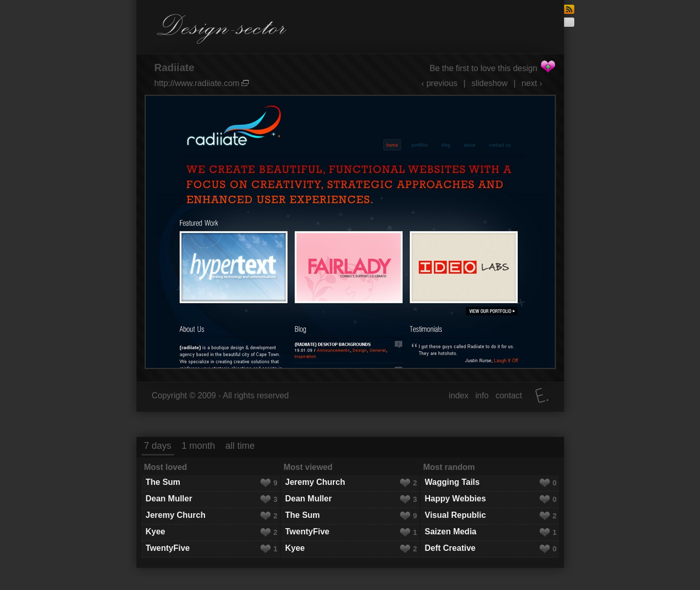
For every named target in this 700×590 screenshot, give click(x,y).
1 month (199, 446)
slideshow (489, 83)
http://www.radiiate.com (202, 83)
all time (240, 446)
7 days (158, 446)
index (458, 395)
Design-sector (222, 29)
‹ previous (439, 83)
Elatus (542, 395)
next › (532, 83)
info (482, 395)
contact (509, 395)
